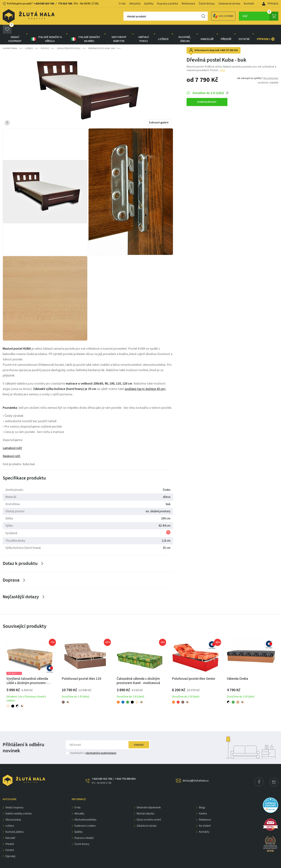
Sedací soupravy (15, 30)
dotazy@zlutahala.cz (196, 772)
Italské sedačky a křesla (46, 30)
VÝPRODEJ (266, 30)
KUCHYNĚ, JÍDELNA (185, 30)
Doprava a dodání (84, 829)
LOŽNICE (163, 30)
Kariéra (203, 805)
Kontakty (204, 823)
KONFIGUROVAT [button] (207, 93)
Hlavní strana (10, 39)
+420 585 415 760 (44, 4)
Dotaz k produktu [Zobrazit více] (20, 554)
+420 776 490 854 (125, 770)
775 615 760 (65, 4)
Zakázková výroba (229, 4)
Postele (45, 39)
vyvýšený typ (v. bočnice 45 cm (145, 380)
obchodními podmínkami (101, 744)
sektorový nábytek (119, 30)
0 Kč (260, 16)
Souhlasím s (93, 744)
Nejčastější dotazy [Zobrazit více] (21, 588)
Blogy (202, 799)
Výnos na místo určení (149, 811)
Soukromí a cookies (85, 817)
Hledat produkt (124, 16)
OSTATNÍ (244, 30)
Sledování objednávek (149, 799)
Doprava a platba (167, 4)
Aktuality (135, 4)
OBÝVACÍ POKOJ (144, 30)
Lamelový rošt (12, 439)
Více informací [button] (271, 69)
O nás (122, 4)
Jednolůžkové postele (69, 39)
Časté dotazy (207, 4)
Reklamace (188, 4)
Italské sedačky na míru (85, 30)
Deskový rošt (12, 447)
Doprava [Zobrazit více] (11, 571)
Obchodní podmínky (85, 811)
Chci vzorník (211, 16)
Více (223, 61)
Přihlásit (270, 4)
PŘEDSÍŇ (226, 30)
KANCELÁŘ (207, 30)
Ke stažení (205, 817)
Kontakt (249, 4)
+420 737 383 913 (229, 41)
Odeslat (139, 736)
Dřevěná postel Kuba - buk (102, 39)
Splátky (149, 4)
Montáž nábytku (146, 805)
